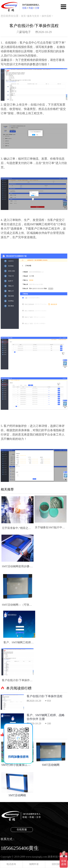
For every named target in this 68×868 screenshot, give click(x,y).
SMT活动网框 (17, 784)
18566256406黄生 (20, 848)
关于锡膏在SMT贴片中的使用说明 (51, 527)
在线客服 (22, 830)
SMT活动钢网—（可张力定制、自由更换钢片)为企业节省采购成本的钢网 (17, 605)
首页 (23, 16)
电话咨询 (11, 864)
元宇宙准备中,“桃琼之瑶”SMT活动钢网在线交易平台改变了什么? (17, 528)
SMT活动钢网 (51, 754)
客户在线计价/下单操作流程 (17, 680)
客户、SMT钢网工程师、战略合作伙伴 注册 (19, 642)
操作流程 (46, 16)
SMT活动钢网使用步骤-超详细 (17, 566)
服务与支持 (33, 16)
